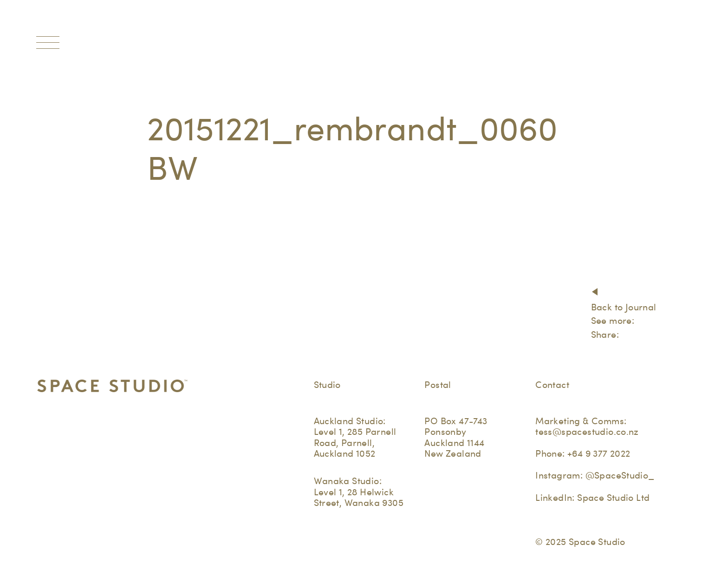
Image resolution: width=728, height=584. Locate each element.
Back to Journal (624, 307)
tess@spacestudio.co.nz (587, 432)
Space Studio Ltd (613, 498)
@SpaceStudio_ (620, 475)
